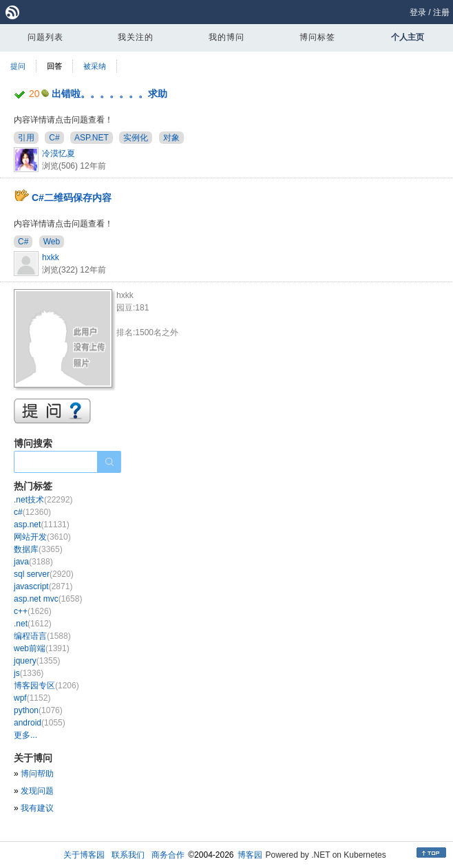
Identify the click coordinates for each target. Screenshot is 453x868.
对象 (171, 138)
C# (54, 138)
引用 (26, 138)
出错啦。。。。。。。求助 (109, 94)
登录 (418, 12)
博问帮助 (37, 774)
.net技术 (43, 500)
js (29, 673)
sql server (44, 574)
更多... (25, 735)
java (33, 562)
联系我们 (128, 855)
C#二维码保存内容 (72, 198)
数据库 (38, 549)
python (38, 710)
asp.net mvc (48, 599)
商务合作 (168, 855)
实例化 (136, 138)
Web (52, 242)
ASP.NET (92, 138)
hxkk (51, 257)
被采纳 (95, 66)
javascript (43, 586)
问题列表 (45, 37)
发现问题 (37, 791)
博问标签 (317, 37)
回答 (54, 66)
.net (33, 624)
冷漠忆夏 (59, 154)
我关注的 (136, 37)
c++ (33, 611)
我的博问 (226, 37)
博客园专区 (46, 686)
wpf (32, 698)
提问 (18, 66)
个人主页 (408, 37)
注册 (441, 12)
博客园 (250, 855)
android (40, 723)
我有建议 (37, 808)
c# (32, 512)
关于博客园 (84, 855)
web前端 (42, 648)
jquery (37, 661)
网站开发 (42, 537)
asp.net (42, 525)
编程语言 (42, 636)
